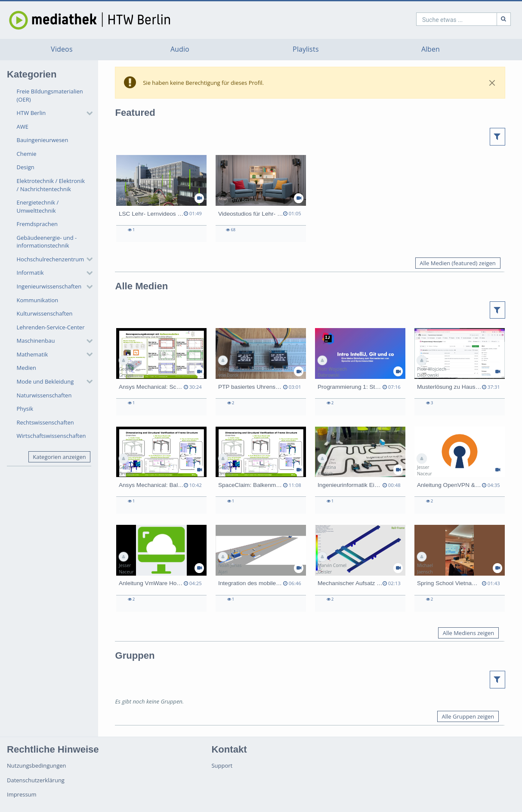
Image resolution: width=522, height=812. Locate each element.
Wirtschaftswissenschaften (51, 436)
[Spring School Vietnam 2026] (460, 568)
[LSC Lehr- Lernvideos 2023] (161, 198)
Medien (27, 368)
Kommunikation (38, 300)
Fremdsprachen (37, 224)
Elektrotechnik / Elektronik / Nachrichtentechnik (51, 185)
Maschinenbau (36, 341)
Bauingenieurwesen (43, 140)
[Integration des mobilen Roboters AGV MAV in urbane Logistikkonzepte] (261, 568)
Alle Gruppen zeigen (468, 716)
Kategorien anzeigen (59, 457)
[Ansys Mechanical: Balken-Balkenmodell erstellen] (161, 470)
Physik (25, 409)
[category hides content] (87, 113)
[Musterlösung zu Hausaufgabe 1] (460, 372)
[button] (53, 113)
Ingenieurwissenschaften (49, 286)
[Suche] (466, 19)
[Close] (492, 83)
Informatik (30, 273)
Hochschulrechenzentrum (51, 259)
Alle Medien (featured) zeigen (457, 263)
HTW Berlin (31, 113)
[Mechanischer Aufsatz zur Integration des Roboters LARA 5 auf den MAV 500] (360, 568)
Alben (431, 49)
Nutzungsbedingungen (36, 766)
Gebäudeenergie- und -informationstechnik (47, 242)
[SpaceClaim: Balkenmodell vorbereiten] (261, 470)
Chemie (27, 154)
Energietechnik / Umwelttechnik (38, 206)
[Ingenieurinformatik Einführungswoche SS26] (360, 470)
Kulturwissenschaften (45, 313)
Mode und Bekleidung (45, 381)
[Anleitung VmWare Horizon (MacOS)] (161, 568)
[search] (419, 19)
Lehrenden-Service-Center (51, 327)
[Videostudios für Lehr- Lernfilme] (261, 198)
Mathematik (32, 354)
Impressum (22, 794)
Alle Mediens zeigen (469, 633)
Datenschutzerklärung (36, 780)
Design (26, 167)
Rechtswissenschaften (45, 422)
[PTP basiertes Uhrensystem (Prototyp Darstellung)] (261, 372)
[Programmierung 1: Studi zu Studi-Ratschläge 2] (360, 372)
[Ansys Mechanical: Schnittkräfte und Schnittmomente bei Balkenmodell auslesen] (161, 372)
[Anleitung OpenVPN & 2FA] (460, 470)
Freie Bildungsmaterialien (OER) (50, 95)
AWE (23, 127)
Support (222, 766)
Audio (180, 49)
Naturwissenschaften (44, 395)
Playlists (306, 49)
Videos (62, 49)
